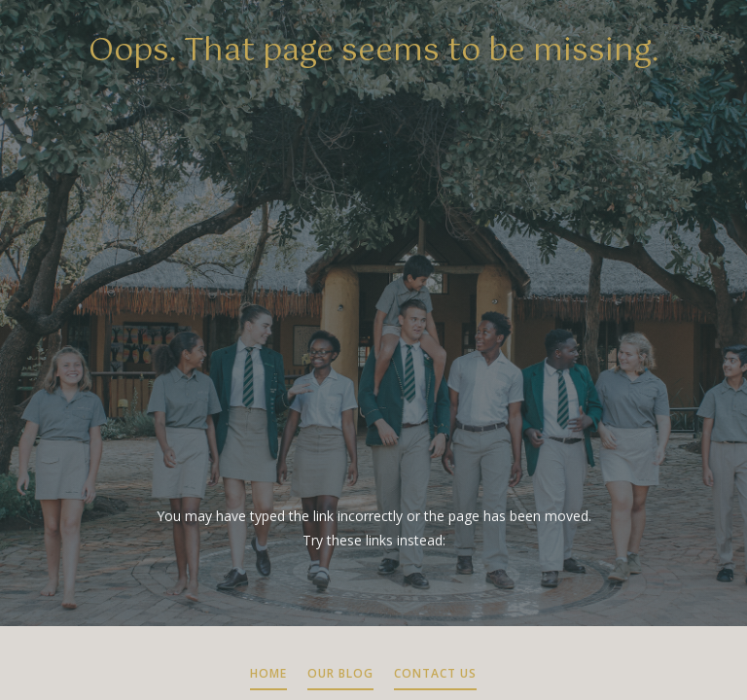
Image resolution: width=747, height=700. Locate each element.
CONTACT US (435, 673)
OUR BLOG (340, 673)
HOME (268, 673)
